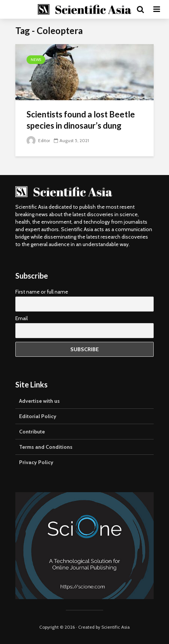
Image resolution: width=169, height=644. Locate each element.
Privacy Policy (36, 462)
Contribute (32, 432)
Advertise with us (39, 401)
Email (21, 318)
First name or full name (42, 292)
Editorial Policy (38, 416)
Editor (38, 140)
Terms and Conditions (46, 447)
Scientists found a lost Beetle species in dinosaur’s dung (81, 120)
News (36, 60)
